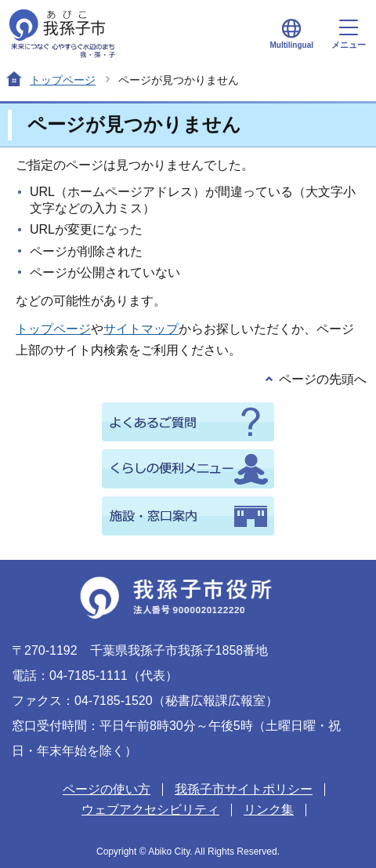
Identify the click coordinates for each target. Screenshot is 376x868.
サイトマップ (141, 329)
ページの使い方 (107, 789)
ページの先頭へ (323, 379)
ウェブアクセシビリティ (150, 810)
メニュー (349, 35)
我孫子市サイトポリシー (244, 789)
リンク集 (269, 810)
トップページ (63, 80)
